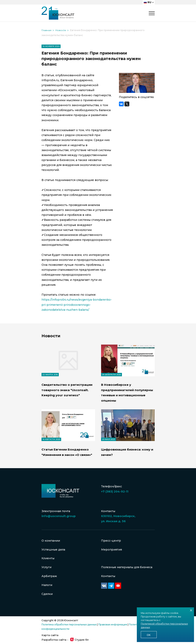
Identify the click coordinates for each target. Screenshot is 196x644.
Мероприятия (112, 549)
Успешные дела (53, 549)
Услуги (46, 567)
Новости (61, 30)
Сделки (47, 594)
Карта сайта (50, 635)
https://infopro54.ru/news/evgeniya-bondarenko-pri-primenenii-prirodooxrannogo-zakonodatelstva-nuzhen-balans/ (77, 305)
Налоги (47, 585)
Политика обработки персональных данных (69, 625)
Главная (46, 30)
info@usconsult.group (59, 516)
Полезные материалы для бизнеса (127, 567)
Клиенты (48, 558)
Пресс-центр (111, 540)
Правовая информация (113, 625)
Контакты (108, 576)
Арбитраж (49, 576)
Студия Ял (79, 640)
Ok (149, 635)
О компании (51, 540)
